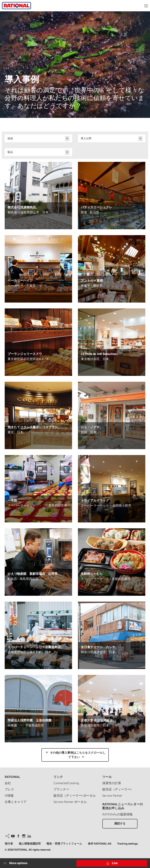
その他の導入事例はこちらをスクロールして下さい (78, 755)
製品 (10, 152)
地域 (10, 139)
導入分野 (86, 139)
